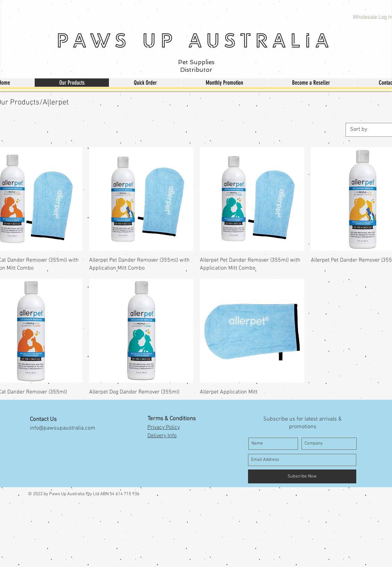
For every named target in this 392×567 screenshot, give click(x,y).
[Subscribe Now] (302, 476)
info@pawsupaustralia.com (63, 428)
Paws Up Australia (195, 40)
